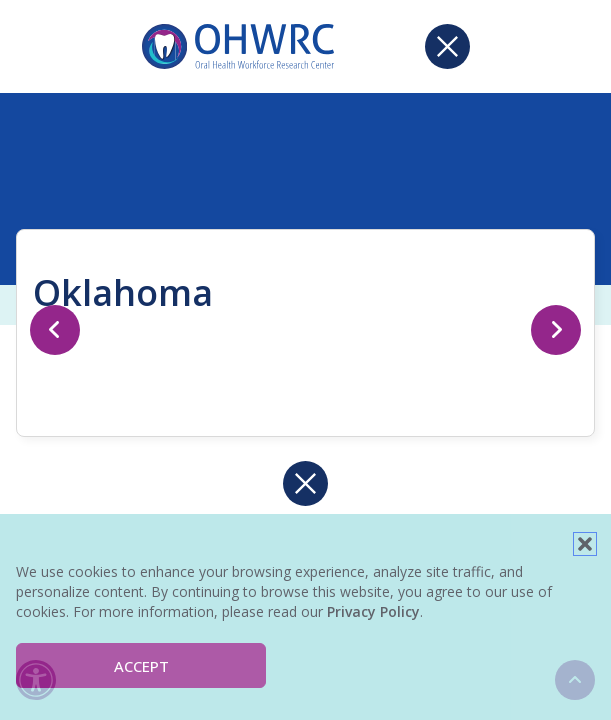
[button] (585, 544)
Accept (141, 666)
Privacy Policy (373, 611)
